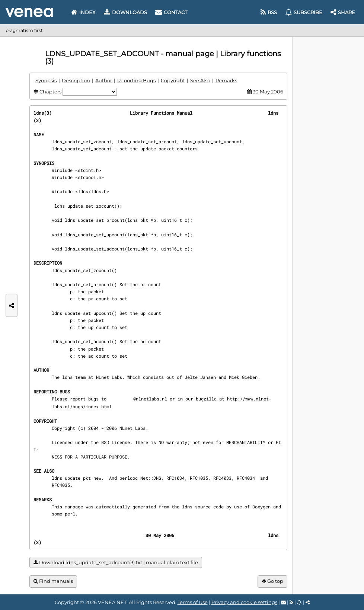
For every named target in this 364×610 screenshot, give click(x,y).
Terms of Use (193, 602)
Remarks (226, 80)
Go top (272, 581)
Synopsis (46, 80)
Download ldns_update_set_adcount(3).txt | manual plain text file (116, 563)
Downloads (125, 12)
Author (104, 80)
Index (83, 12)
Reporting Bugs (136, 80)
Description (76, 80)
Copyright (173, 80)
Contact (171, 12)
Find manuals (53, 581)
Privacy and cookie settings (244, 602)
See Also (200, 80)
